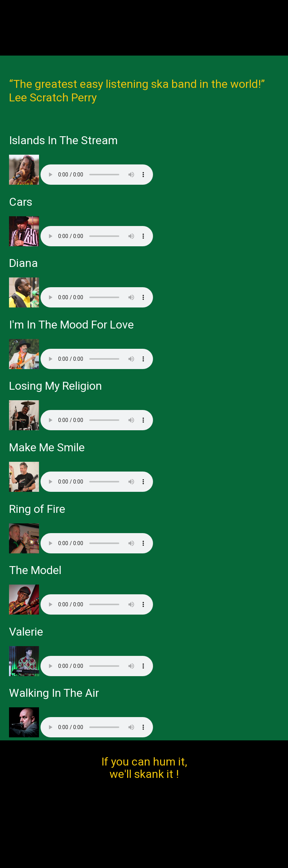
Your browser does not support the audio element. (97, 175)
